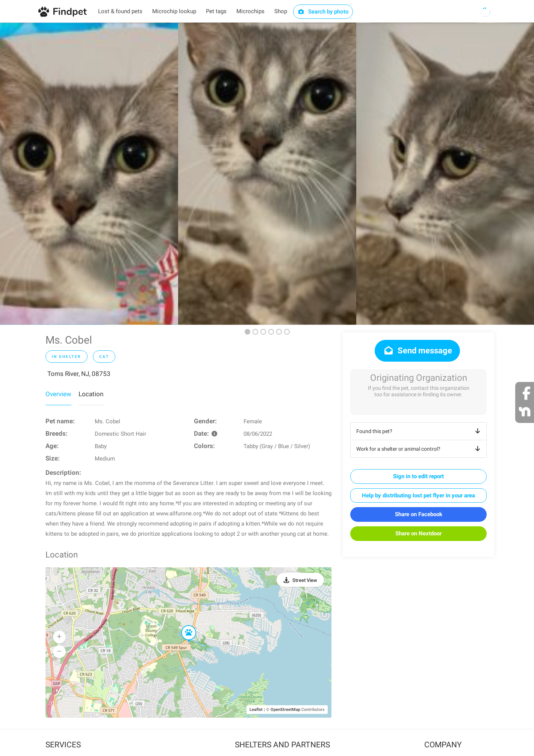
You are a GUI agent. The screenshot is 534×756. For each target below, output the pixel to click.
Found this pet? (420, 431)
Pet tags (216, 11)
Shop (281, 11)
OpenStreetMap (285, 710)
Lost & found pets (120, 11)
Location (91, 394)
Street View (305, 580)
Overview (58, 394)
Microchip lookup (174, 11)
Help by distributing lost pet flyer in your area (418, 495)
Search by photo (323, 12)
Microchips (250, 11)
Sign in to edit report (418, 476)
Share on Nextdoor (418, 533)
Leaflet (256, 710)
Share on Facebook (419, 514)
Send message (417, 351)
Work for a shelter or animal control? (420, 449)
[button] (183, 626)
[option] (89, 174)
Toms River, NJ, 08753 (79, 374)
